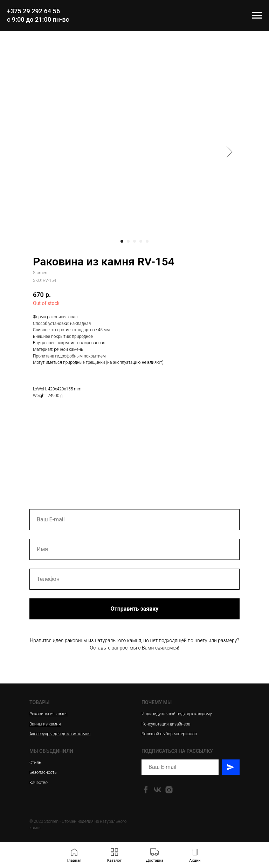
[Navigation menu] (257, 15)
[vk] (157, 790)
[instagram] (169, 790)
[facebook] (146, 790)
